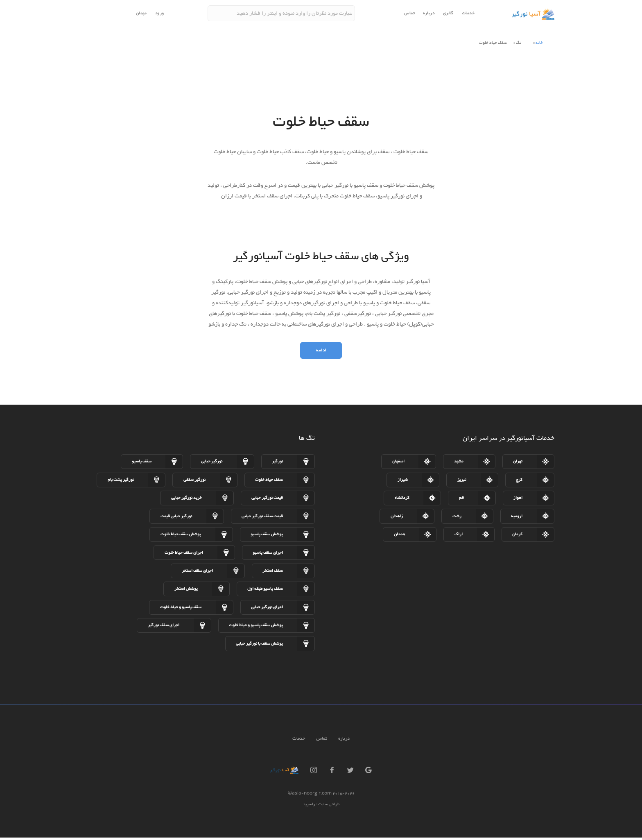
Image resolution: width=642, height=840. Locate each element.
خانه (539, 43)
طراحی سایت (328, 807)
